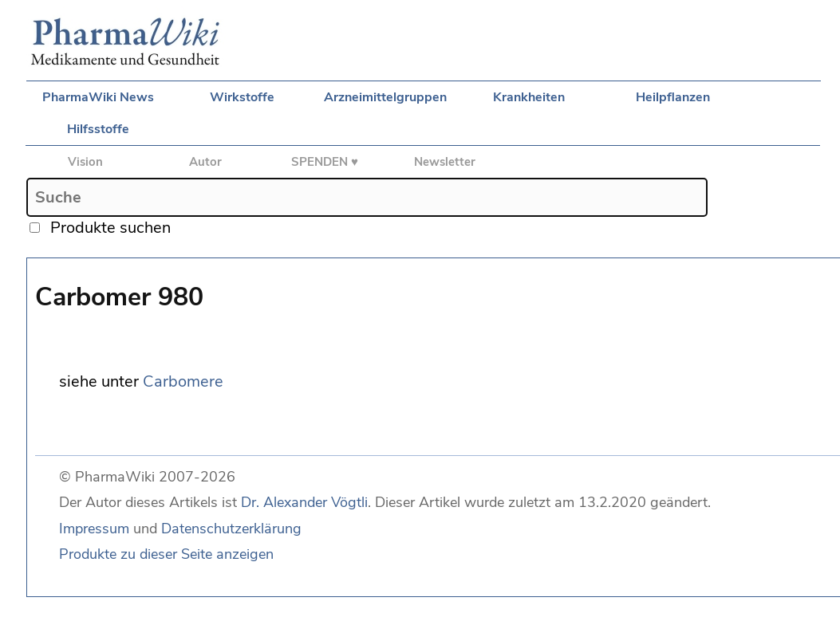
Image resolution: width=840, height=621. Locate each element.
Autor (205, 162)
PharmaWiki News (98, 97)
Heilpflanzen (673, 97)
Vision (85, 162)
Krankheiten (529, 97)
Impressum (94, 529)
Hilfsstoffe (98, 129)
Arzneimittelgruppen (385, 97)
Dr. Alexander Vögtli (304, 502)
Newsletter (445, 162)
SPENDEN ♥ (325, 162)
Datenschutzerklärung (231, 529)
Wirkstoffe (242, 97)
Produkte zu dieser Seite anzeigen (166, 554)
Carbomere (183, 381)
